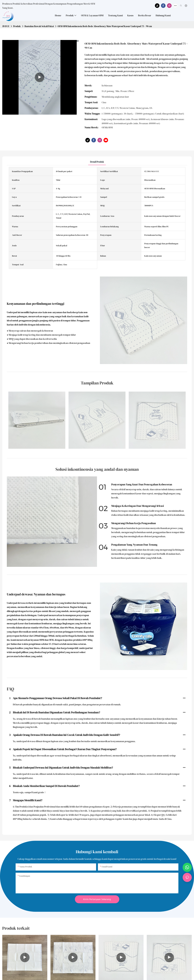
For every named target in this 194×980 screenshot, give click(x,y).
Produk (17, 26)
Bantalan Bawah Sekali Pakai (39, 26)
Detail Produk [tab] (97, 162)
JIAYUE (6, 26)
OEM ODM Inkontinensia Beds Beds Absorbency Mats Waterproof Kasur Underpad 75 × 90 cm (105, 26)
